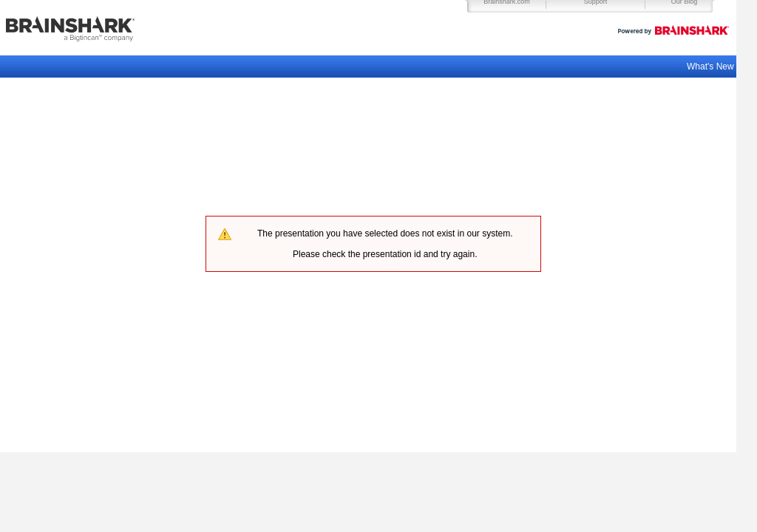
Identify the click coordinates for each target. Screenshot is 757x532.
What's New (712, 66)
